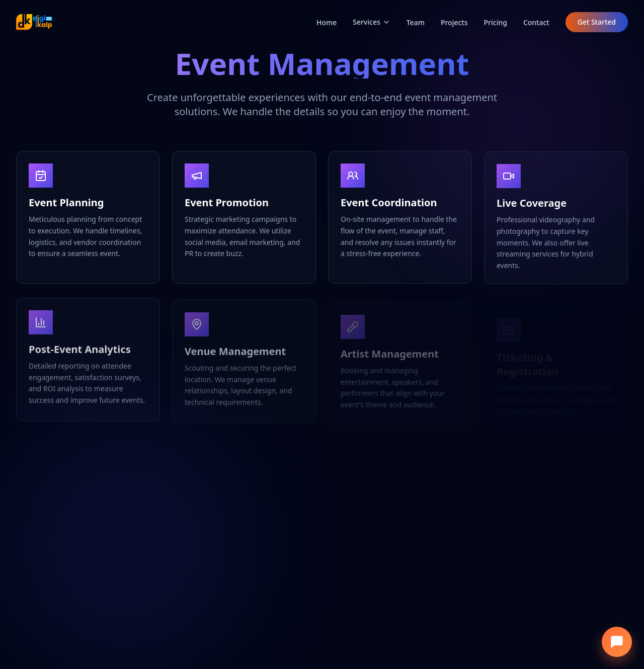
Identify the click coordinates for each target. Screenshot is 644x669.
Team (416, 22)
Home (327, 22)
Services (372, 22)
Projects (454, 22)
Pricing (496, 22)
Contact (536, 22)
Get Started (597, 22)
